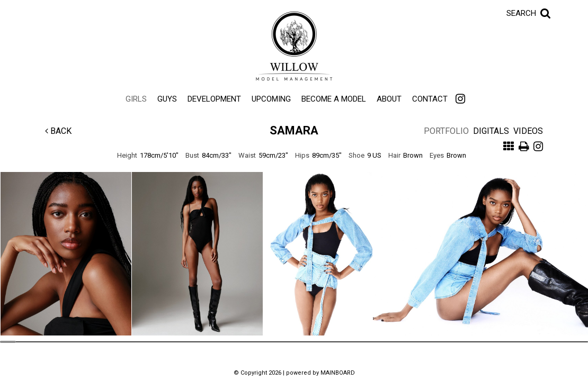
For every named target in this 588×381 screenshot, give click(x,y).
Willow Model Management (294, 46)
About (389, 99)
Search (521, 13)
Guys (167, 99)
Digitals (491, 131)
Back (58, 131)
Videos (528, 131)
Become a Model (334, 99)
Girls (136, 99)
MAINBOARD (338, 373)
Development (214, 99)
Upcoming (271, 99)
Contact (430, 99)
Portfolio (446, 131)
